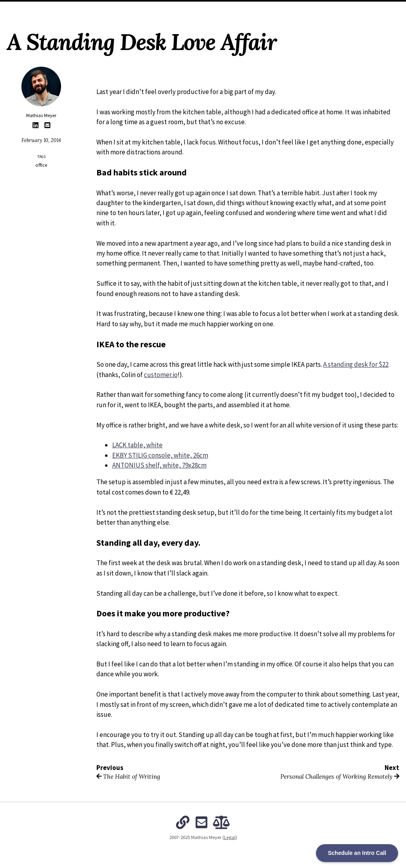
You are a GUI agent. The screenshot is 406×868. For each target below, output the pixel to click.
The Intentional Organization (228, 9)
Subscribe (283, 9)
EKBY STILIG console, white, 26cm (160, 455)
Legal (230, 837)
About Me (144, 9)
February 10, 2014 (41, 140)
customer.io (161, 375)
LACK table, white (137, 445)
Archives (173, 9)
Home (118, 9)
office (41, 165)
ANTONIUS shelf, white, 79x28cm (159, 465)
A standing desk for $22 (356, 364)
